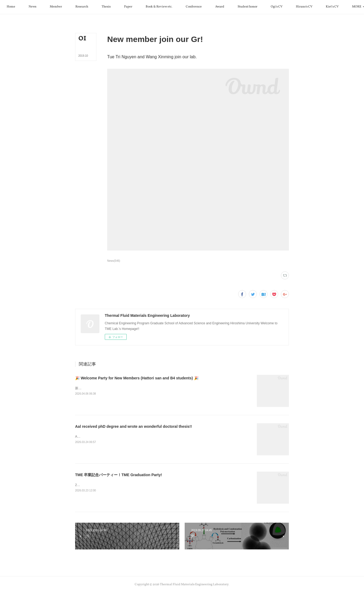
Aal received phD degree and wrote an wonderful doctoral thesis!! (133, 426)
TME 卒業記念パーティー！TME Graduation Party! (119, 475)
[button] (36, 7)
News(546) (114, 261)
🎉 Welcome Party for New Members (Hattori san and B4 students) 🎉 (137, 378)
